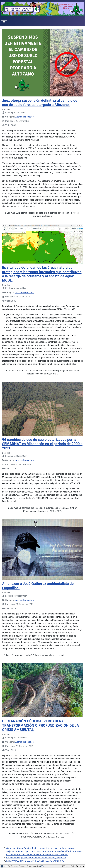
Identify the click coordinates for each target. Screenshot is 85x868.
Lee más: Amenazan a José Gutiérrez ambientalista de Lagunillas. (36, 655)
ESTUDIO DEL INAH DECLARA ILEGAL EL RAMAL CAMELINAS (35, 861)
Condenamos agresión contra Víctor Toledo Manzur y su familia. (36, 858)
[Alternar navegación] (4, 22)
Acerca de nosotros (25, 117)
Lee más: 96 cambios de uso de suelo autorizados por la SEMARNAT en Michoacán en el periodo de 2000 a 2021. (43, 510)
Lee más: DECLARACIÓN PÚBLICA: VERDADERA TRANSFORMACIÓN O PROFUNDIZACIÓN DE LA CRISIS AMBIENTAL (43, 835)
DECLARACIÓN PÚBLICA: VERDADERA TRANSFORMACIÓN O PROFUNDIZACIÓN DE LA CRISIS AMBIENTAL (41, 725)
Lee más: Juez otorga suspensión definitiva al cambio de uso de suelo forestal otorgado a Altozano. (43, 214)
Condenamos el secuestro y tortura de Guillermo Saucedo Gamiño (37, 855)
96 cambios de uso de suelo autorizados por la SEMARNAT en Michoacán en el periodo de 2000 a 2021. (42, 444)
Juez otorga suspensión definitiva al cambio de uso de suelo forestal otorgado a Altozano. (40, 103)
